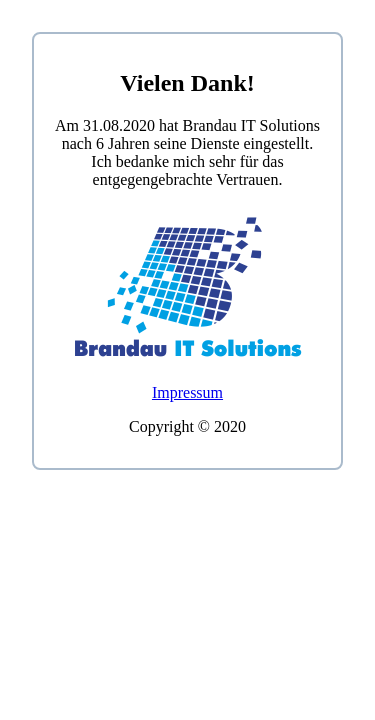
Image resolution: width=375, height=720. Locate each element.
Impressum (187, 392)
